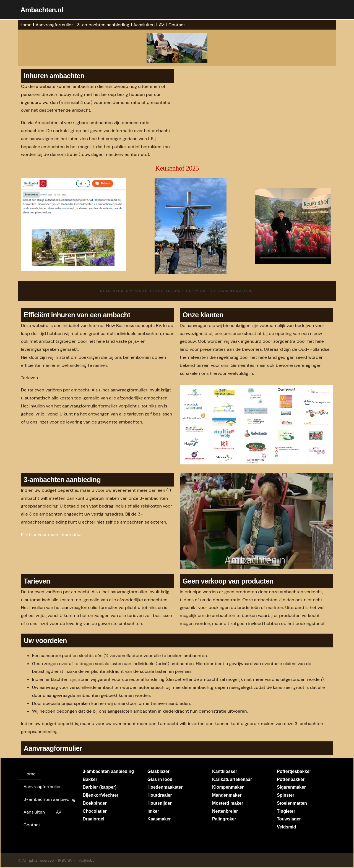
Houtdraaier (160, 796)
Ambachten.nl (42, 10)
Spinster (286, 796)
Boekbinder (95, 803)
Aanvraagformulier (54, 25)
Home (25, 25)
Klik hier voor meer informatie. (51, 535)
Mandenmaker (227, 796)
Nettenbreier (225, 811)
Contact (177, 25)
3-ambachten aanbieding (103, 25)
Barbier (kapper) (100, 788)
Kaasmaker (159, 819)
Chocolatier (95, 811)
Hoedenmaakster (165, 788)
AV (162, 25)
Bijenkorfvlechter (101, 796)
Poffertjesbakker (294, 772)
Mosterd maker (228, 803)
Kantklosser (225, 772)
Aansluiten (144, 25)
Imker (153, 811)
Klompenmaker (228, 788)
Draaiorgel (94, 819)
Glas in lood (160, 780)
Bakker (90, 780)
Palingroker (224, 819)
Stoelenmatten (292, 803)
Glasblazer (159, 772)
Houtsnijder (160, 803)
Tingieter (286, 811)
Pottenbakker (291, 780)
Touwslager (289, 819)
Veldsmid (287, 828)
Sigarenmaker (291, 788)
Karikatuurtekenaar (232, 780)
